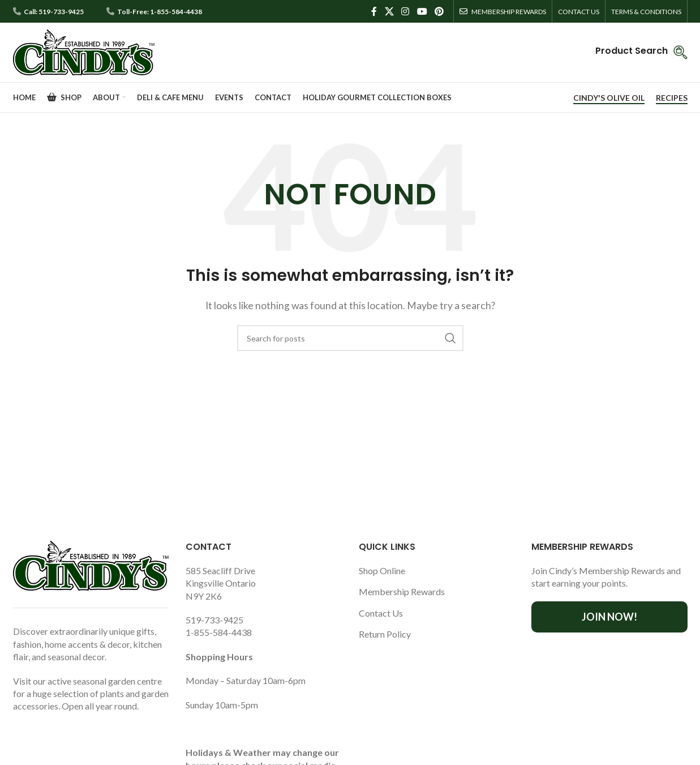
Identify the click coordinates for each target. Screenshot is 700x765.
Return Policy (385, 634)
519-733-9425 (214, 620)
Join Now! (609, 617)
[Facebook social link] (374, 11)
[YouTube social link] (422, 11)
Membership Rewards (402, 591)
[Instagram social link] (405, 11)
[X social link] (389, 11)
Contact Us (381, 613)
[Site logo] (84, 51)
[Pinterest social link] (439, 11)
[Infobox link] (641, 52)
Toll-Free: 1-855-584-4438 (160, 12)
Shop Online (382, 570)
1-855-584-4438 (219, 632)
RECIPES (672, 98)
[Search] (350, 338)
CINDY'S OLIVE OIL (609, 98)
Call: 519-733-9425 (54, 12)
